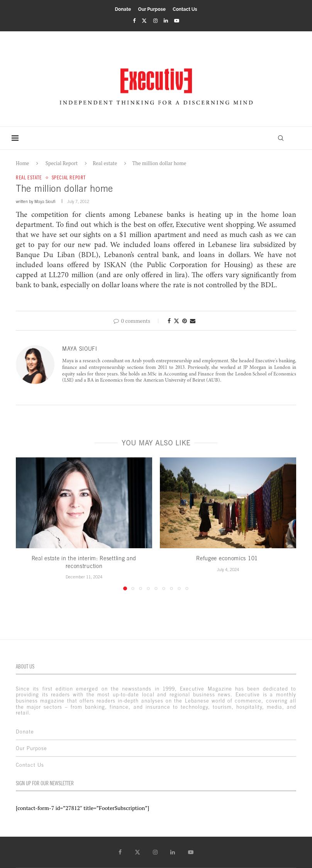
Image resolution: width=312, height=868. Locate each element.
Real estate (105, 163)
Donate (123, 9)
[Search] (281, 138)
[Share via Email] (193, 321)
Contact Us (185, 9)
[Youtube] (177, 20)
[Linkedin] (166, 20)
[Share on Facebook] (169, 321)
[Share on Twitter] (176, 321)
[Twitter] (144, 20)
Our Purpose (152, 9)
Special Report (62, 163)
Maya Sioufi (45, 201)
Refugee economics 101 (228, 558)
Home (22, 163)
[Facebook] (134, 20)
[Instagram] (155, 20)
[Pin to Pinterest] (185, 321)
